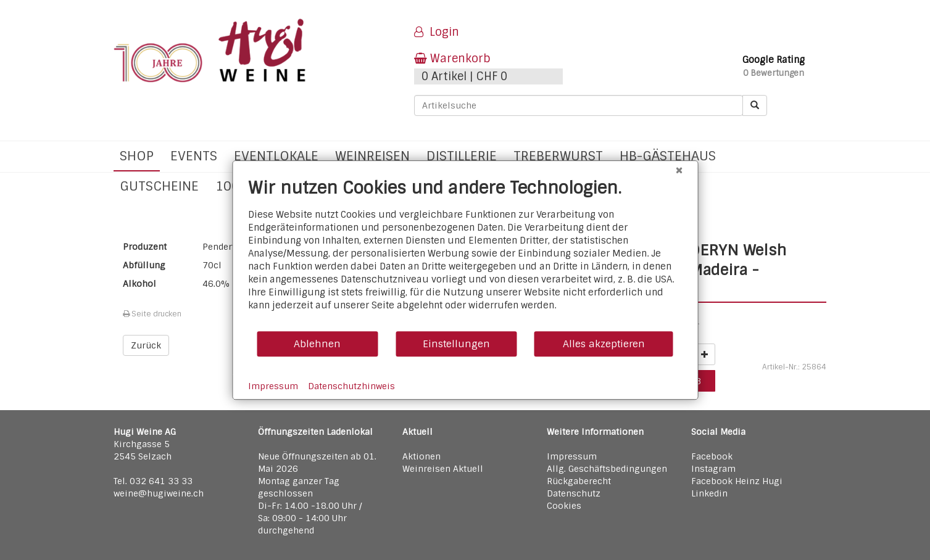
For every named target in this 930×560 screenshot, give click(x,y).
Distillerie (462, 156)
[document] (465, 254)
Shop (137, 156)
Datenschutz (574, 493)
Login (437, 32)
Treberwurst (558, 156)
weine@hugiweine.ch (159, 493)
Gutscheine (159, 186)
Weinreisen (372, 156)
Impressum (572, 456)
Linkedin (709, 493)
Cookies (564, 506)
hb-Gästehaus (668, 156)
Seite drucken (152, 314)
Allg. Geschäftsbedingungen (607, 469)
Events (194, 156)
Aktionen (421, 456)
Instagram (713, 469)
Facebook (712, 456)
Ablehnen (317, 344)
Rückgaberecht (579, 481)
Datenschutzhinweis (351, 386)
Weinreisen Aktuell (443, 469)
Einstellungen (456, 344)
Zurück (146, 345)
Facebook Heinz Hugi (737, 481)
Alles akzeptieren (604, 344)
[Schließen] (679, 170)
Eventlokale (276, 156)
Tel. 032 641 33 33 (153, 481)
